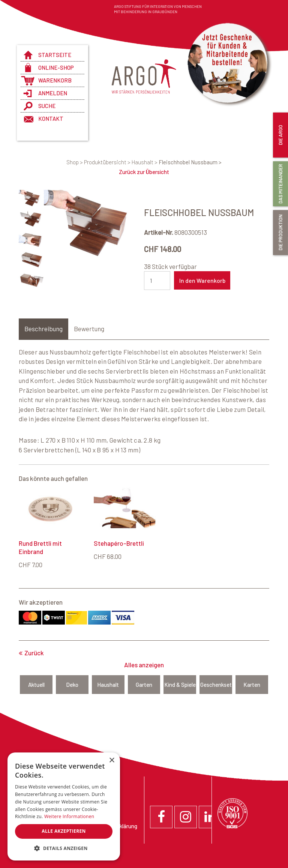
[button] (64, 848)
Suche (47, 106)
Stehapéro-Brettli (119, 543)
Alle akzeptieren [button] (64, 831)
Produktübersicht (108, 162)
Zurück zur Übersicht (144, 172)
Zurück (34, 653)
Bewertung (89, 329)
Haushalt (145, 162)
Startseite (55, 55)
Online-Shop (56, 68)
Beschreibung (43, 329)
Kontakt (51, 119)
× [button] (112, 761)
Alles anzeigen (144, 665)
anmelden (53, 93)
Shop (75, 162)
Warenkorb (55, 80)
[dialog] (64, 806)
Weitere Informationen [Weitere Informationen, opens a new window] (69, 816)
